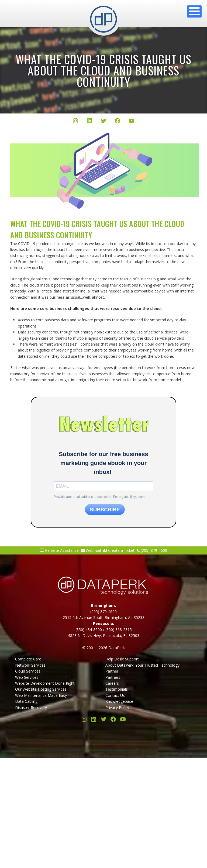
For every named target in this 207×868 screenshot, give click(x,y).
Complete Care (28, 659)
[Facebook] (118, 122)
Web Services (27, 677)
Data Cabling (26, 701)
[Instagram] (75, 122)
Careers (112, 683)
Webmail (91, 550)
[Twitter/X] (103, 122)
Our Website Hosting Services (41, 689)
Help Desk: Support (122, 659)
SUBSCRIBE (105, 510)
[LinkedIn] (89, 122)
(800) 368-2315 (119, 630)
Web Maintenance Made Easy (41, 695)
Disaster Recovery (31, 707)
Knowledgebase (119, 701)
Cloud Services (28, 671)
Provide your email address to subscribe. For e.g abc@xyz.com (99, 497)
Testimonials (117, 689)
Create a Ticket (119, 550)
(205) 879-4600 (152, 550)
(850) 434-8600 (89, 630)
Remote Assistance (59, 550)
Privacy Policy (117, 707)
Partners (113, 677)
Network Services (30, 665)
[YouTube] (132, 122)
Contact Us (115, 695)
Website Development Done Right (45, 683)
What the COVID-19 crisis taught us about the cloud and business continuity (103, 70)
